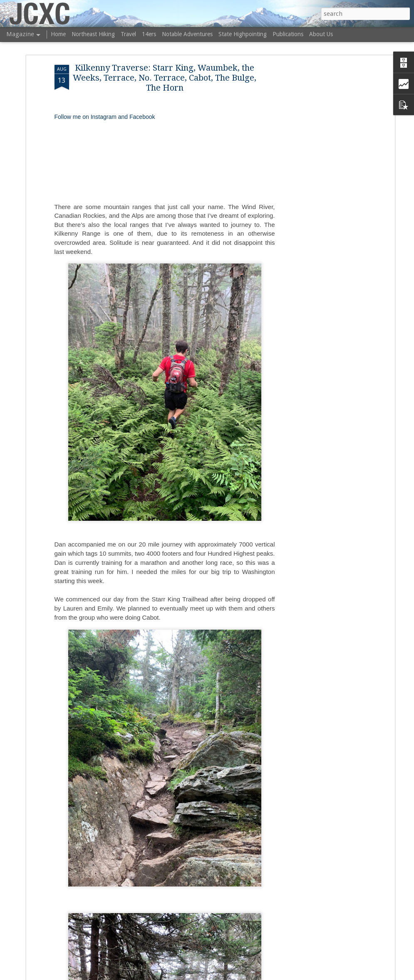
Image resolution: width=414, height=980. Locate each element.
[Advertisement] (321, 185)
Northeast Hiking (93, 34)
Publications (288, 34)
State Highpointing (243, 34)
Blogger (265, 975)
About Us (321, 34)
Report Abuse (290, 975)
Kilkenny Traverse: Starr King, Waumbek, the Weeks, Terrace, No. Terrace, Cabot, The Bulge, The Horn (165, 66)
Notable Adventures (187, 34)
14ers (149, 34)
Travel (128, 34)
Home (58, 34)
